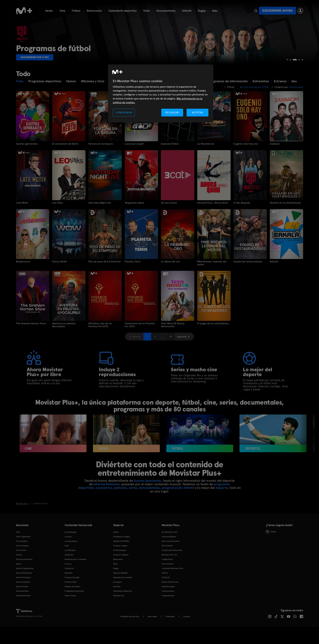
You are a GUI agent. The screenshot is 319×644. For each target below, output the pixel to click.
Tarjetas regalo (168, 618)
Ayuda (271, 563)
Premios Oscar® (72, 609)
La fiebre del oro (170, 293)
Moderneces (23, 293)
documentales (150, 520)
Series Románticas (24, 605)
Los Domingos (71, 564)
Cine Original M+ (23, 569)
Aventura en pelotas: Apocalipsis (64, 357)
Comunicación (168, 623)
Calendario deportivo (123, 11)
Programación (168, 627)
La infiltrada (70, 582)
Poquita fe (69, 600)
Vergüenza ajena (134, 235)
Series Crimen (22, 618)
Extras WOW (59, 293)
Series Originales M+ (25, 600)
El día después (242, 235)
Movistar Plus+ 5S (169, 587)
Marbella (68, 605)
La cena (68, 569)
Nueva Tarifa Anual (170, 614)
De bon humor (169, 235)
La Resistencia (206, 176)
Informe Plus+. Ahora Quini (213, 235)
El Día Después (120, 582)
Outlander (69, 587)
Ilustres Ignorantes (148, 512)
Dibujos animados (72, 618)
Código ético (167, 591)
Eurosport (118, 614)
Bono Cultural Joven (171, 573)
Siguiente (182, 368)
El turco (68, 596)
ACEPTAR (198, 112)
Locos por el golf (134, 176)
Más (215, 11)
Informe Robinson (107, 516)
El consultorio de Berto (65, 176)
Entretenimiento (23, 627)
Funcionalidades (169, 569)
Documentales (166, 11)
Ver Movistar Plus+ (170, 564)
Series (49, 11)
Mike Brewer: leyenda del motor (212, 295)
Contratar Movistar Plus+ (173, 600)
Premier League (120, 578)
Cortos (19, 587)
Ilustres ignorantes (27, 176)
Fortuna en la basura (101, 176)
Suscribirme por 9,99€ (37, 88)
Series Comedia (23, 614)
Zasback (275, 176)
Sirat (67, 578)
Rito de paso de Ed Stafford (104, 293)
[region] (161, 94)
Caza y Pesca (70, 627)
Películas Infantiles (24, 591)
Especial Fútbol (170, 176)
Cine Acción (21, 582)
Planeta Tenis (133, 293)
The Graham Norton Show (31, 355)
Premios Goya (71, 614)
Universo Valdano (121, 587)
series (133, 520)
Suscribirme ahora (277, 11)
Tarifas (165, 605)
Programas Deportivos (74, 623)
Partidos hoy (119, 627)
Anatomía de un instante (75, 591)
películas (120, 520)
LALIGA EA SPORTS (121, 573)
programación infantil (178, 520)
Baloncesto (94, 11)
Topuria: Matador (121, 605)
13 (171, 368)
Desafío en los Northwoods (285, 235)
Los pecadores (71, 573)
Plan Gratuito (168, 596)
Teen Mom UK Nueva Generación (173, 357)
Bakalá (274, 293)
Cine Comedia (22, 578)
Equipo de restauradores (248, 293)
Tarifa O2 (166, 609)
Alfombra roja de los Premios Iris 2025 (100, 357)
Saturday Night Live (100, 235)
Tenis (146, 11)
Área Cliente (167, 578)
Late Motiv (22, 235)
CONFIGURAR (124, 112)
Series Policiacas (23, 609)
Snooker (117, 618)
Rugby (202, 11)
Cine (62, 11)
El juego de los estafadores (213, 355)
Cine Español (22, 573)
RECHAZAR (172, 112)
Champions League (122, 569)
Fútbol (76, 11)
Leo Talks (57, 235)
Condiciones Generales (172, 582)
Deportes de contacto (123, 609)
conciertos (104, 520)
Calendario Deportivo (123, 623)
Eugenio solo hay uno (246, 176)
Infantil (187, 11)
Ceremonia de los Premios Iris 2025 (140, 357)
